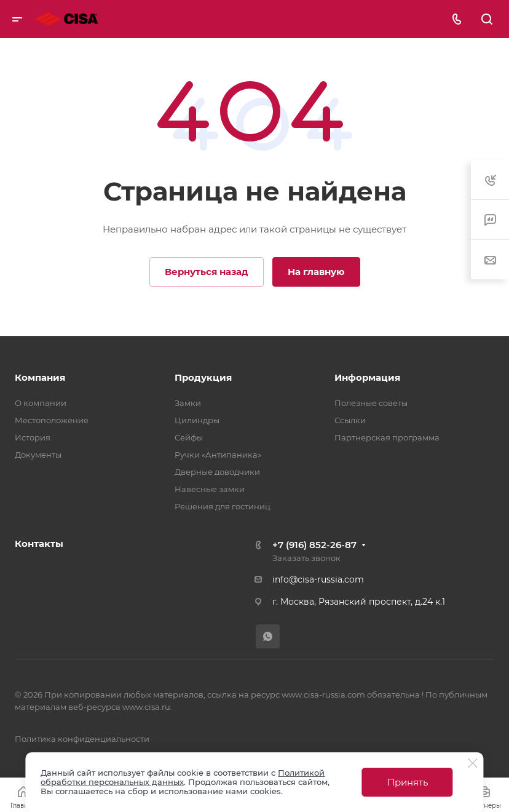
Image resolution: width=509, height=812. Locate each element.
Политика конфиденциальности (82, 739)
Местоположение (52, 420)
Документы (38, 455)
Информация (367, 377)
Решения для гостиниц (223, 506)
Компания (40, 377)
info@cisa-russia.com (318, 579)
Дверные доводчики (217, 472)
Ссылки (350, 420)
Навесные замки (210, 489)
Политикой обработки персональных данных (183, 777)
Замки (188, 403)
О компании (41, 403)
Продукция (203, 377)
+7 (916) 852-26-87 (314, 545)
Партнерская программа (387, 437)
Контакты (39, 543)
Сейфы (189, 437)
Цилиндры (197, 420)
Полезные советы (371, 403)
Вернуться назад (207, 272)
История (33, 437)
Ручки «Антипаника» (218, 455)
